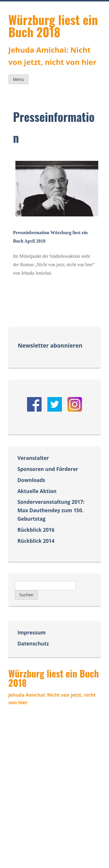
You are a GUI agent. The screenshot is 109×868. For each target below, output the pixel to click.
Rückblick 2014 (36, 541)
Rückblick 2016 (36, 530)
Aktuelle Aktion (37, 491)
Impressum (32, 633)
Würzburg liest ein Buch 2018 (53, 26)
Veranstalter (33, 458)
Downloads (31, 480)
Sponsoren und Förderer (48, 469)
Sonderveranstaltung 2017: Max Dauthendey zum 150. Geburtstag (51, 510)
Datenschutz (33, 644)
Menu (18, 79)
